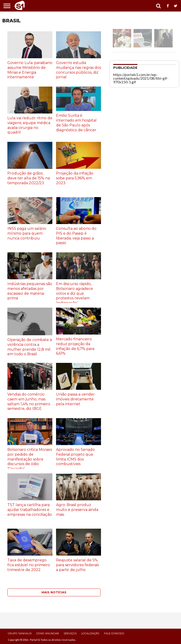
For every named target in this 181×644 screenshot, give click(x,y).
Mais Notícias (54, 592)
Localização (90, 633)
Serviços (70, 633)
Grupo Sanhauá (20, 633)
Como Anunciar (48, 633)
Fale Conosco (114, 633)
